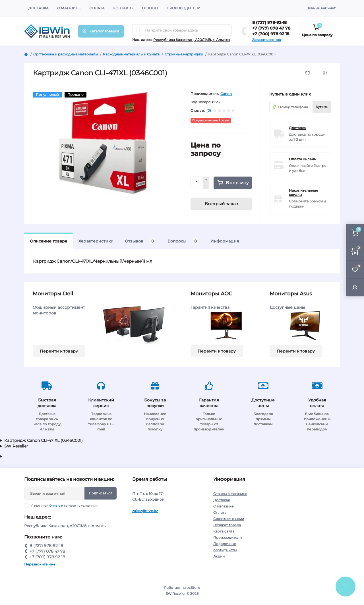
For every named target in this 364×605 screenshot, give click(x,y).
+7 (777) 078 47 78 (271, 28)
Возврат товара (227, 525)
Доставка (39, 8)
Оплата (97, 8)
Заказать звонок (267, 40)
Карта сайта (224, 531)
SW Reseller (16, 446)
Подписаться (101, 493)
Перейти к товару (59, 351)
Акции (219, 556)
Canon (226, 94)
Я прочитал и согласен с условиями (64, 506)
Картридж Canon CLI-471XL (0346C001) (44, 440)
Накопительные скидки (304, 192)
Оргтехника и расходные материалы (66, 54)
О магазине (69, 8)
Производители (184, 8)
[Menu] (101, 31)
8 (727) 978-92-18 (269, 22)
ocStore (193, 588)
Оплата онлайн (303, 159)
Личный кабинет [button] (321, 8)
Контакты (123, 8)
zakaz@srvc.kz (145, 511)
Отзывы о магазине (230, 494)
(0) (209, 111)
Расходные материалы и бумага (131, 54)
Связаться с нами (229, 519)
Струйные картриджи (184, 54)
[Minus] (206, 186)
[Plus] (206, 180)
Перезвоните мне (40, 564)
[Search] (138, 30)
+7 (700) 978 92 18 (271, 34)
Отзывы (150, 8)
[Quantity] (197, 183)
